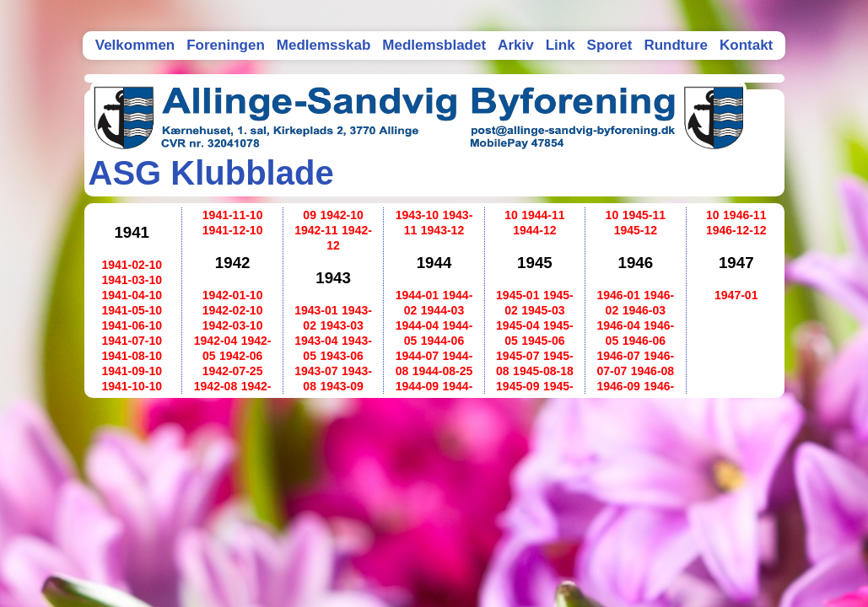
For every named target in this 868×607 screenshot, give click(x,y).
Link (561, 45)
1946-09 (618, 386)
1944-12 (534, 230)
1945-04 (518, 325)
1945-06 (543, 341)
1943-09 (341, 386)
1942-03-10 (233, 325)
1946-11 (744, 215)
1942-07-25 (233, 371)
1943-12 (442, 230)
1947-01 (736, 295)
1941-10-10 (132, 386)
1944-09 (417, 386)
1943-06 (341, 356)
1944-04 (417, 325)
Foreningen (226, 45)
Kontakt (746, 45)
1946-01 (618, 295)
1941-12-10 (233, 230)
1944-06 (442, 341)
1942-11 (316, 230)
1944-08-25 (443, 371)
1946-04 (618, 325)
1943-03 (341, 325)
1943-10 (417, 215)
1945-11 (644, 215)
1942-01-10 (233, 295)
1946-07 (618, 356)
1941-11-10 (233, 215)
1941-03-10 (132, 280)
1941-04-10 (132, 295)
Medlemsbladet (434, 45)
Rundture (676, 45)
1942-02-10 (233, 310)
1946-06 (644, 341)
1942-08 (216, 386)
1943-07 (316, 371)
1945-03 (543, 310)
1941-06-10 (132, 325)
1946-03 (644, 310)
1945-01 (518, 295)
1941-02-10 (132, 265)
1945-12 (636, 230)
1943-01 (316, 310)
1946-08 (652, 371)
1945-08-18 (543, 371)
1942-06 (241, 356)
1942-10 (341, 215)
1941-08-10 (132, 356)
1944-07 (417, 356)
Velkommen (135, 45)
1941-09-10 (132, 371)
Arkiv (516, 45)
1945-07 (518, 356)
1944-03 (442, 310)
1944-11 (543, 215)
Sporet (610, 45)
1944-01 (417, 295)
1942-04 (216, 341)
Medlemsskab (324, 45)
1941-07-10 (132, 341)
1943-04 (316, 341)
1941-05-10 (132, 310)
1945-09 (518, 386)
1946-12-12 (736, 230)
